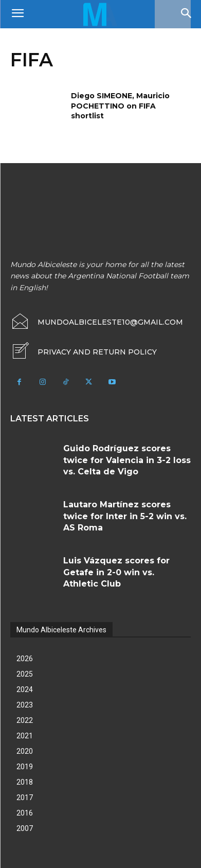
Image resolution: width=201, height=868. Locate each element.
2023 (25, 705)
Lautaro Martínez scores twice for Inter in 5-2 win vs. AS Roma (125, 516)
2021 (25, 736)
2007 (25, 828)
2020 (25, 751)
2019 (25, 767)
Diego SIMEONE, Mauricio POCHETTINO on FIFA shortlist (120, 106)
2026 (25, 659)
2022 (25, 720)
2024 (25, 689)
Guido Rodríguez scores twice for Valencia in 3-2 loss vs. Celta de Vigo (127, 460)
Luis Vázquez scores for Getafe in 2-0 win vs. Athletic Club (116, 572)
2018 (25, 782)
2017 (25, 798)
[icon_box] (84, 352)
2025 (25, 674)
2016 (25, 813)
